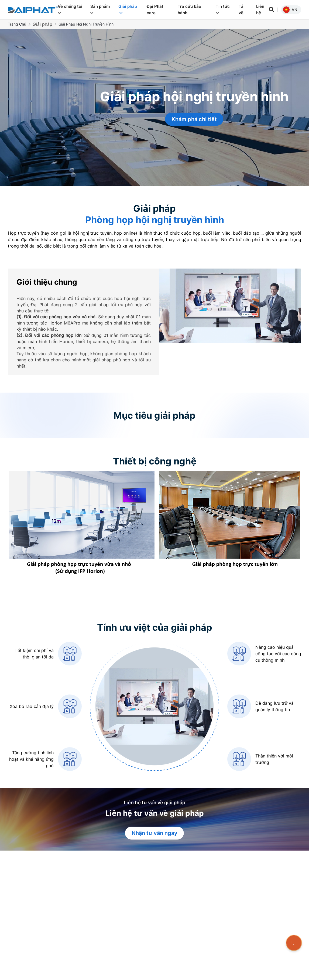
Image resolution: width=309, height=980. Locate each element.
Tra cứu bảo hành (189, 10)
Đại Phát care (155, 10)
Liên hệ (260, 10)
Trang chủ (17, 24)
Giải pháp (128, 9)
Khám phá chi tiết (194, 119)
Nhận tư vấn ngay (154, 833)
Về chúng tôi (70, 9)
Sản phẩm (100, 9)
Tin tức (223, 9)
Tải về (242, 10)
